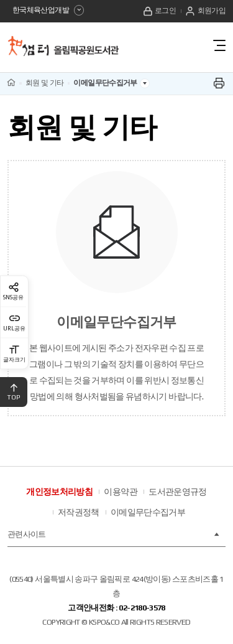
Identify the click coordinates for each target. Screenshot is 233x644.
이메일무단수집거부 (148, 512)
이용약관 (120, 492)
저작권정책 (79, 512)
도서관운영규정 (178, 492)
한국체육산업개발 (48, 11)
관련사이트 (114, 534)
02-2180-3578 (142, 608)
